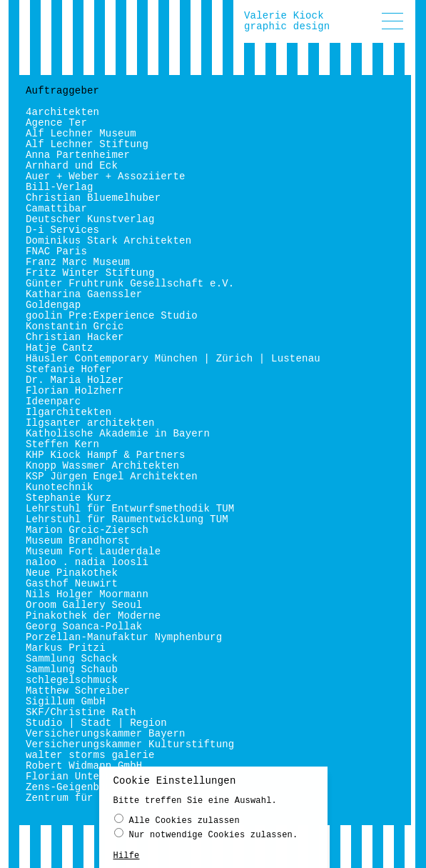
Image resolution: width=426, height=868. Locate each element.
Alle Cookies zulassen (177, 823)
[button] (392, 21)
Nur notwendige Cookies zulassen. (206, 837)
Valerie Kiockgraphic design (287, 21)
